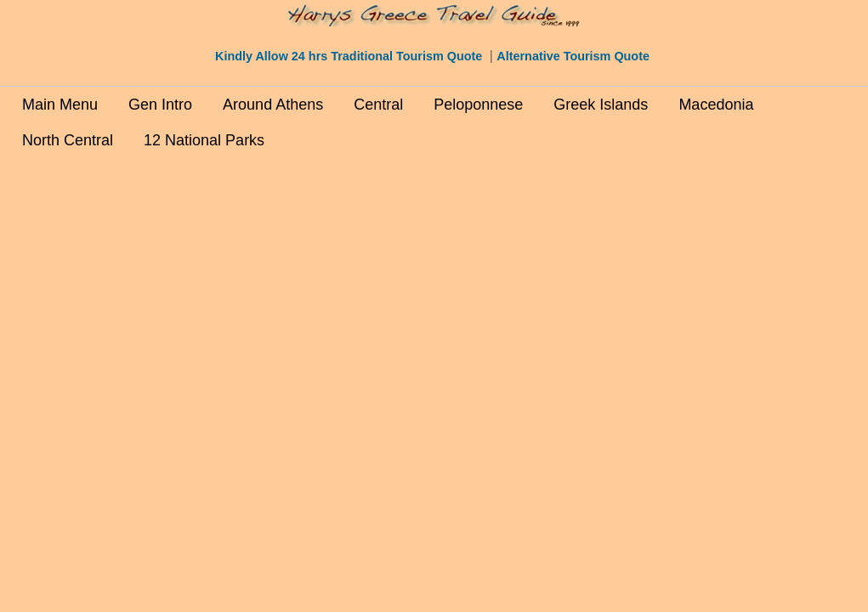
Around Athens (273, 105)
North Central (68, 140)
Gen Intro (160, 105)
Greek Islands (601, 105)
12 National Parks (204, 140)
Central (378, 105)
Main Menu (60, 105)
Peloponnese (478, 105)
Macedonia (716, 105)
